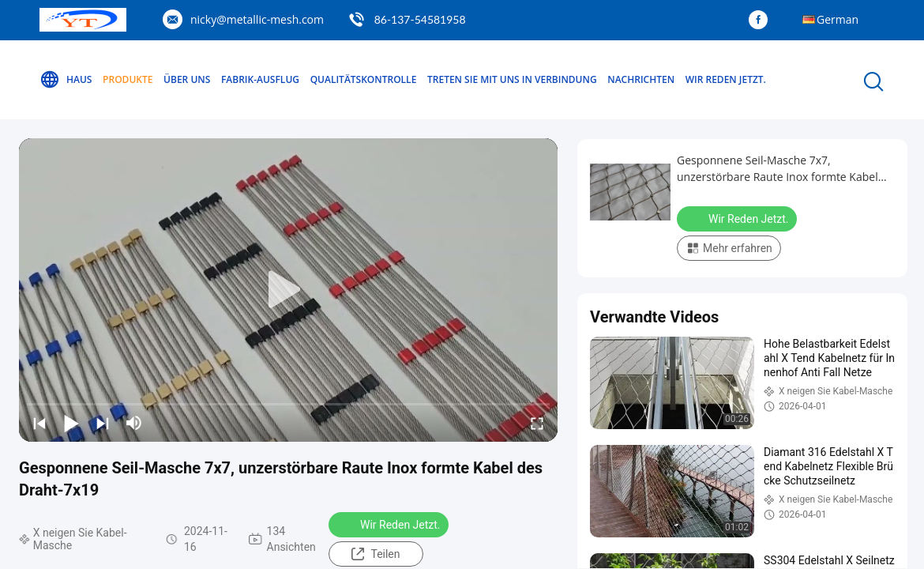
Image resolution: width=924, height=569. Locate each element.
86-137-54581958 (420, 19)
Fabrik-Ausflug (260, 79)
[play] (288, 290)
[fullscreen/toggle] (537, 423)
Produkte (128, 79)
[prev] (39, 423)
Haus (66, 80)
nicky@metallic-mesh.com (257, 19)
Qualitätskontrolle (364, 79)
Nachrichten (641, 79)
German (838, 19)
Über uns (187, 79)
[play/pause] (71, 423)
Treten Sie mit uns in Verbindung (512, 79)
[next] (103, 423)
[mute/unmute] (134, 423)
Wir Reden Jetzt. (726, 79)
